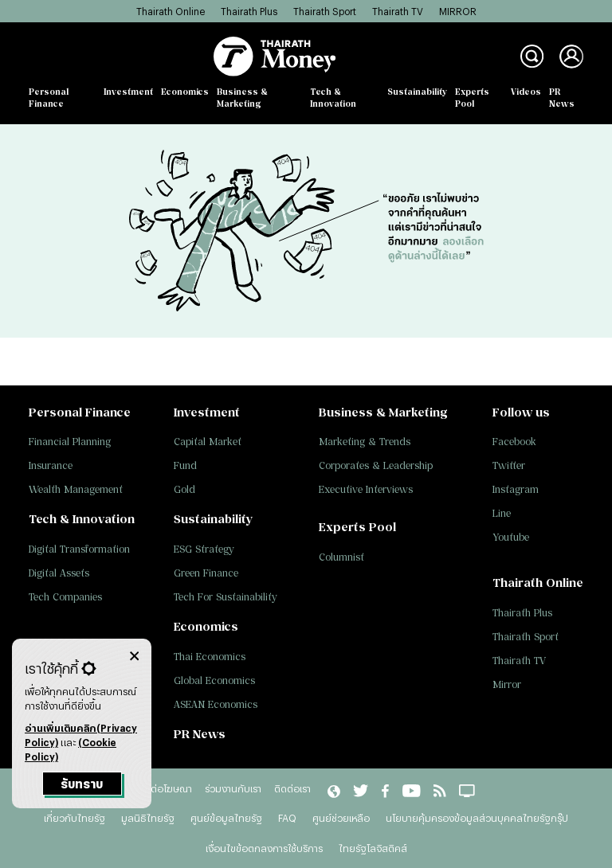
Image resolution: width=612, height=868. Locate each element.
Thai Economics (210, 657)
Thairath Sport (325, 11)
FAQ (287, 818)
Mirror (507, 684)
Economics (185, 92)
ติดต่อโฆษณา (165, 788)
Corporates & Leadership (376, 465)
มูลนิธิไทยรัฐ (148, 818)
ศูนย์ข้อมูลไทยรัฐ (226, 818)
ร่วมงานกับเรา (233, 788)
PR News (562, 98)
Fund (185, 465)
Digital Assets (59, 573)
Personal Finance (49, 98)
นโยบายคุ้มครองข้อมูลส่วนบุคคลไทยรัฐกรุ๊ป (477, 818)
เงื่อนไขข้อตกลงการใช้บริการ (264, 848)
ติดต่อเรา (292, 788)
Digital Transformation (79, 549)
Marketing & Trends (365, 442)
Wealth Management (76, 489)
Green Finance (206, 573)
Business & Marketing (242, 98)
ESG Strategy (204, 549)
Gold (184, 489)
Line (502, 513)
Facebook (514, 442)
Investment (128, 92)
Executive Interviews (366, 489)
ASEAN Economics (216, 704)
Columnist (341, 557)
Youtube (511, 537)
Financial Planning (70, 442)
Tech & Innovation (333, 98)
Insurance (51, 465)
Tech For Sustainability (226, 597)
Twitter (509, 465)
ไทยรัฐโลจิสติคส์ (373, 848)
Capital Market (208, 442)
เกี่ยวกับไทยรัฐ (75, 818)
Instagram (516, 489)
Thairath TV (398, 11)
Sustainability (417, 92)
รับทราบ (82, 784)
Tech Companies (65, 597)
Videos (526, 92)
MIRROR (458, 11)
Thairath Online (171, 11)
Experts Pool (472, 98)
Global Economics (214, 680)
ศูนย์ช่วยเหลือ (341, 818)
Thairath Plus (249, 11)
